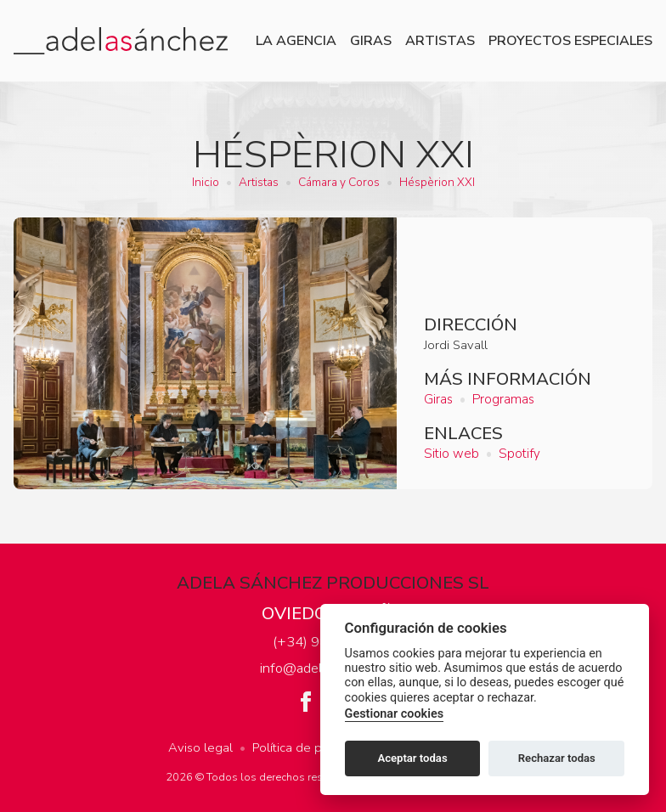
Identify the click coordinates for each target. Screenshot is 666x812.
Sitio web (452, 454)
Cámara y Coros (339, 182)
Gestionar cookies (394, 714)
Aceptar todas (412, 758)
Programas (503, 399)
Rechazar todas (557, 758)
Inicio (206, 182)
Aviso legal (200, 747)
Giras (371, 41)
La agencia (296, 41)
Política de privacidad (313, 747)
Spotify (519, 454)
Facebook (306, 702)
